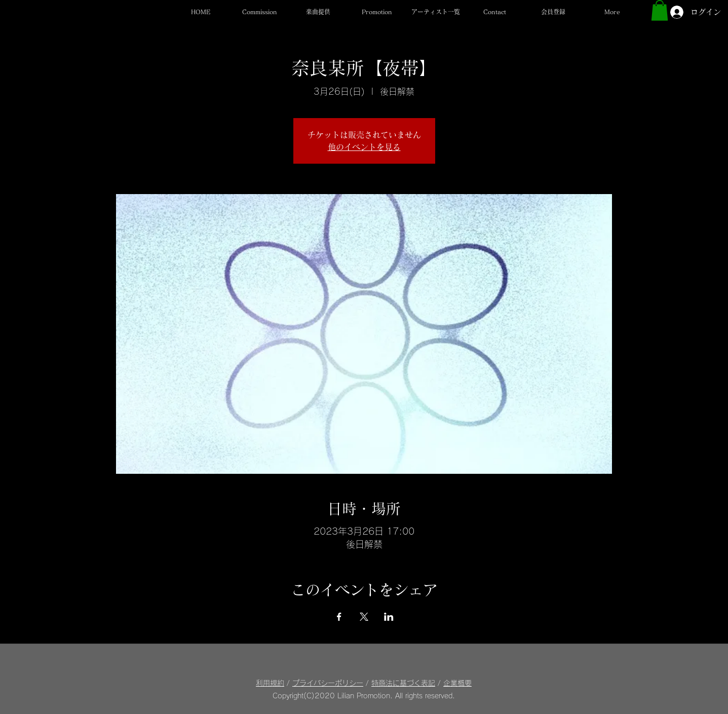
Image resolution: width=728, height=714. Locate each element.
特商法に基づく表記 (403, 683)
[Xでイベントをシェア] (364, 617)
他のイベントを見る (364, 147)
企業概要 (457, 683)
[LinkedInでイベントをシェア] (389, 617)
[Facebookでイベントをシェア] (339, 617)
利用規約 (270, 683)
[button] (436, 12)
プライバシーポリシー (328, 683)
